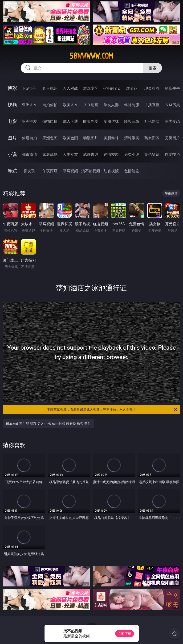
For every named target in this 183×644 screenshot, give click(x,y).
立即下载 (125, 634)
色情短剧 (132, 171)
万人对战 (70, 88)
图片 (12, 138)
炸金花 (132, 88)
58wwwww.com (91, 56)
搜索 (153, 68)
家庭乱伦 (50, 154)
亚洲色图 (50, 138)
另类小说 (132, 154)
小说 (12, 154)
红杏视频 (111, 171)
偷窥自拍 (29, 138)
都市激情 (29, 154)
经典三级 (132, 121)
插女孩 (29, 171)
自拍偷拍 (50, 105)
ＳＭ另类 (172, 105)
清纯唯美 (132, 138)
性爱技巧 (172, 154)
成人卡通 (70, 121)
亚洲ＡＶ (29, 105)
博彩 (12, 88)
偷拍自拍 (50, 121)
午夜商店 (50, 171)
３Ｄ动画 (91, 105)
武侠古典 (91, 154)
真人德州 (50, 88)
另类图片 (172, 138)
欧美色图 (70, 138)
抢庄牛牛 (172, 88)
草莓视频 (70, 171)
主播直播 (152, 105)
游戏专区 (91, 88)
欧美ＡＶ (70, 105)
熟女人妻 (111, 105)
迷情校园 (111, 154)
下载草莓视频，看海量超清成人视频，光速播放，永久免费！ (112, 410)
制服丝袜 (111, 121)
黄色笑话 (152, 154)
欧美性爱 (91, 121)
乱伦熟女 (152, 121)
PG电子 (30, 88)
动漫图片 (91, 138)
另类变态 (172, 121)
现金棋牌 (152, 88)
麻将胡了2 (111, 88)
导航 (12, 171)
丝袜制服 (132, 105)
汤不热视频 (91, 171)
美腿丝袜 (111, 138)
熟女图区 (152, 138)
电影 (12, 121)
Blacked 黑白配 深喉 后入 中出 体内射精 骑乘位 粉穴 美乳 (49, 424)
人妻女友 (70, 154)
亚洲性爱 (29, 121)
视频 (12, 105)
